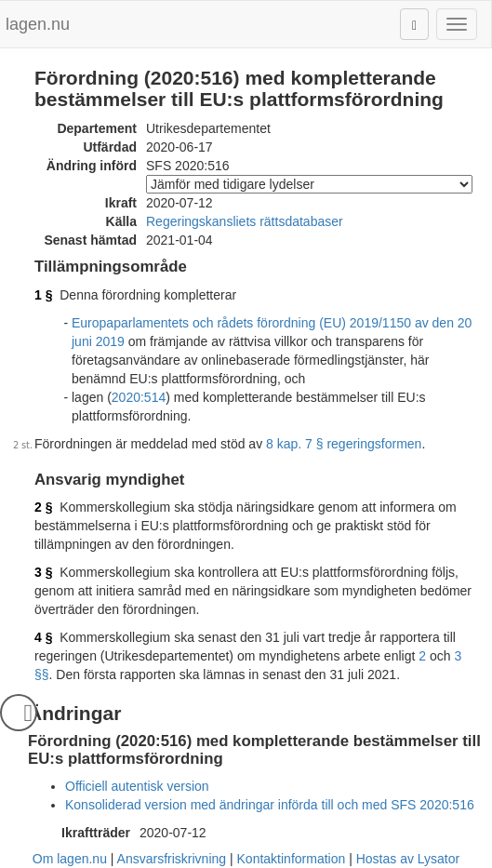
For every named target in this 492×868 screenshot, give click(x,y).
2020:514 (139, 397)
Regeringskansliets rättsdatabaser (245, 221)
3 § (43, 572)
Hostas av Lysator (408, 859)
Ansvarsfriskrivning (172, 859)
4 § (43, 637)
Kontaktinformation (292, 859)
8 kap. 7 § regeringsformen (344, 444)
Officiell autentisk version (137, 786)
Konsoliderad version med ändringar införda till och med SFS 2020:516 (270, 805)
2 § (43, 507)
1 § (43, 295)
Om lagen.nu (70, 859)
